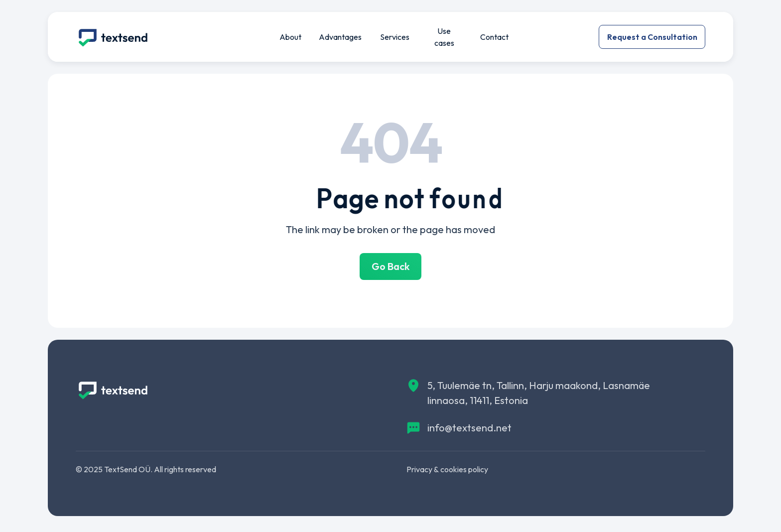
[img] (113, 37)
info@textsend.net (469, 428)
